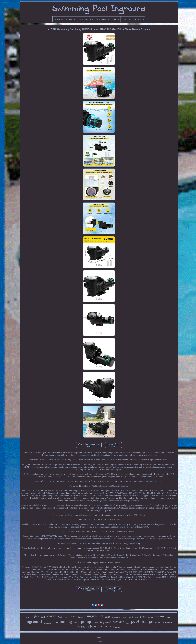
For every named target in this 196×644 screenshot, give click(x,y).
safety (35, 616)
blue (28, 617)
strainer (118, 622)
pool (135, 621)
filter (144, 622)
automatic (168, 623)
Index (99, 637)
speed (131, 617)
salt (43, 617)
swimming (63, 621)
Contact (99, 642)
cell (66, 617)
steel (96, 623)
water (169, 617)
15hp (108, 617)
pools (143, 617)
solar (73, 616)
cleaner (81, 627)
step (128, 623)
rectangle (105, 626)
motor (160, 616)
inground (34, 621)
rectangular (48, 623)
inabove (81, 617)
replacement (116, 617)
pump (86, 621)
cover (52, 616)
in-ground (95, 616)
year (60, 617)
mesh (76, 623)
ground (155, 622)
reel (137, 617)
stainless (151, 617)
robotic (124, 617)
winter (92, 626)
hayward (105, 622)
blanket (117, 627)
